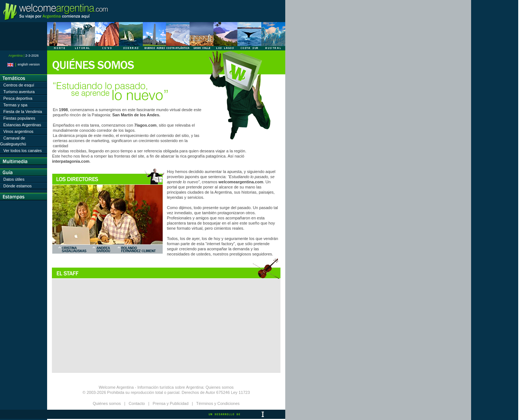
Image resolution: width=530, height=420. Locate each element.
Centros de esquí (19, 85)
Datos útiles (14, 179)
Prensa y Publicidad (171, 403)
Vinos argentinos (18, 131)
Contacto (137, 403)
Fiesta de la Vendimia (23, 112)
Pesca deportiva (18, 98)
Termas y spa (15, 105)
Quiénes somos (107, 403)
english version (24, 64)
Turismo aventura (19, 92)
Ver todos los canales (23, 151)
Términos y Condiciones (218, 403)
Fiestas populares (19, 118)
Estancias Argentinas (22, 125)
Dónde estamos (17, 186)
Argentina (195, 387)
